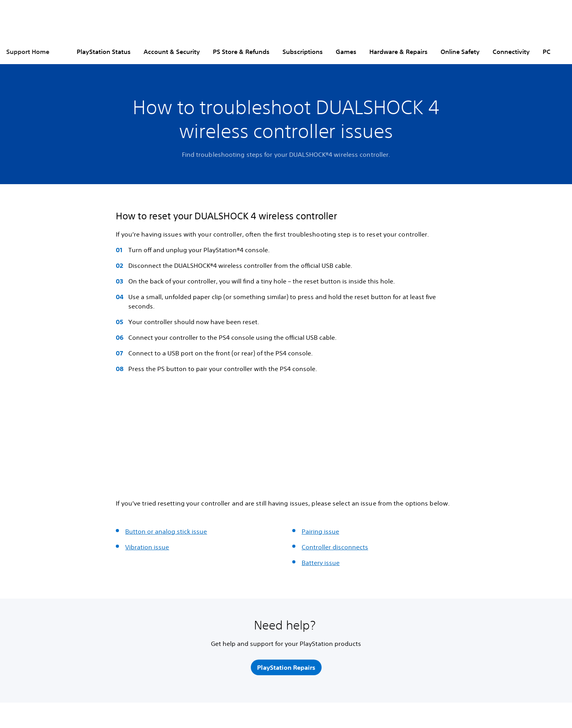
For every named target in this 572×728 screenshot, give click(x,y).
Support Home (28, 52)
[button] (127, 468)
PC (547, 52)
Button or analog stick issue (166, 531)
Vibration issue (147, 547)
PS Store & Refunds (241, 52)
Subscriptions (303, 52)
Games (346, 52)
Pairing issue (320, 531)
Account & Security (172, 52)
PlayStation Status (104, 52)
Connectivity (511, 52)
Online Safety (460, 52)
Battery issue (321, 563)
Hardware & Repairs (398, 52)
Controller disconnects (335, 547)
